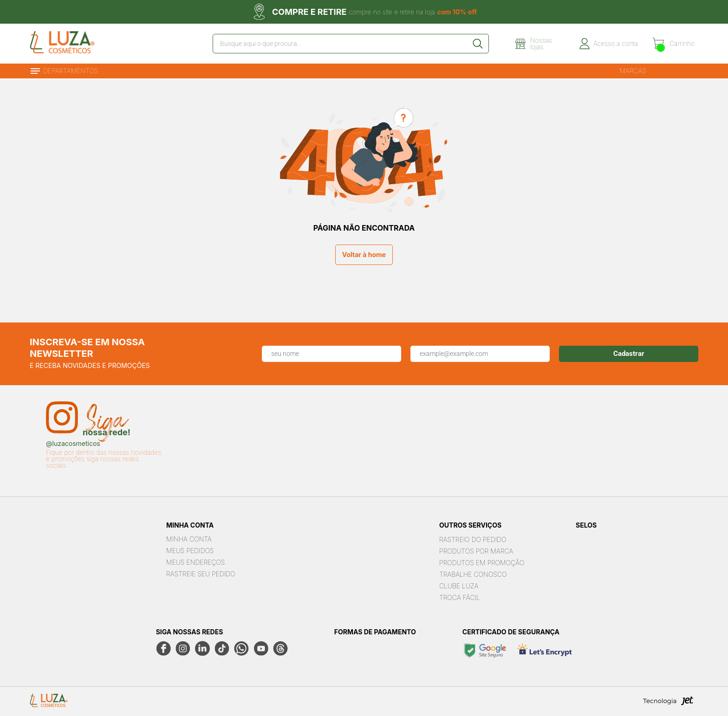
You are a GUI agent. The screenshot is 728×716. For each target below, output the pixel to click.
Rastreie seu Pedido (201, 574)
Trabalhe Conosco (473, 574)
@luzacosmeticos (73, 444)
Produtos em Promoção (482, 563)
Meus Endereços (195, 562)
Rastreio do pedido (473, 539)
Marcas (633, 71)
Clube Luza (459, 586)
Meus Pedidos (190, 551)
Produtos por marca (476, 551)
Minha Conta (189, 539)
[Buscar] (477, 44)
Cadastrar (629, 354)
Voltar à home (364, 255)
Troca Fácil (460, 597)
